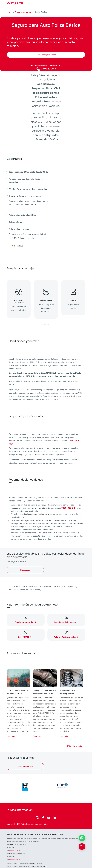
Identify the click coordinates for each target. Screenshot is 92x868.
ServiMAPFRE (24, 637)
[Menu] (84, 3)
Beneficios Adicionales (65, 622)
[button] (43, 324)
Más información (75, 746)
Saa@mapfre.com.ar (15, 850)
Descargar (25, 570)
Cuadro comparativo (24, 622)
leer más (11, 736)
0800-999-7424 (69, 508)
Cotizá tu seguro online (46, 55)
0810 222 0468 (48, 69)
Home (9, 12)
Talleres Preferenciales (65, 637)
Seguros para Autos (24, 12)
